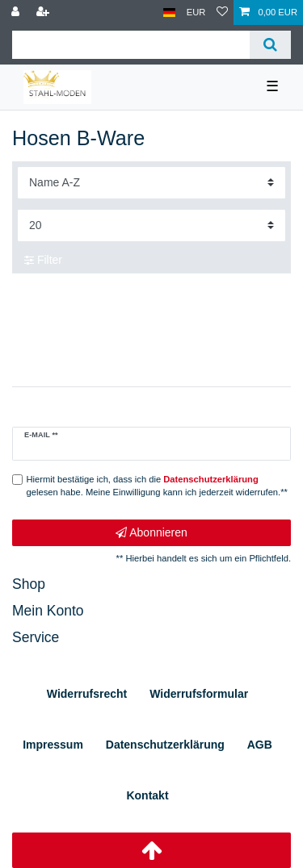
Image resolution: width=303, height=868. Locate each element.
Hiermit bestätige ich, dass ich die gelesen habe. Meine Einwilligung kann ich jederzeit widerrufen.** (157, 486)
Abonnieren (151, 533)
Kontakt (147, 795)
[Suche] (270, 45)
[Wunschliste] (222, 13)
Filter (43, 260)
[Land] (169, 13)
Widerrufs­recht (87, 694)
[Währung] (196, 13)
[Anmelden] (17, 13)
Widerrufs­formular (199, 694)
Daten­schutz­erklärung (165, 745)
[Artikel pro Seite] (151, 225)
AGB (260, 745)
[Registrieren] (44, 13)
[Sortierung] (151, 183)
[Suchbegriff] (131, 45)
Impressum (53, 745)
